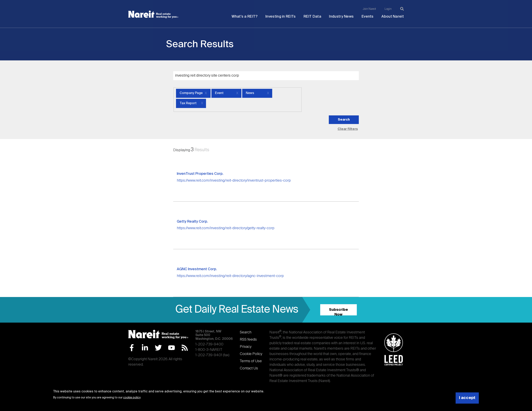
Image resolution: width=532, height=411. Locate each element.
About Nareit (393, 17)
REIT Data (312, 17)
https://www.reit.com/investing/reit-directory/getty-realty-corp (226, 228)
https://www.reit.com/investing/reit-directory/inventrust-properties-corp (234, 181)
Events (368, 17)
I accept (467, 398)
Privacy (246, 347)
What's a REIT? (244, 17)
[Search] (402, 9)
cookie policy (132, 398)
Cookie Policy (251, 354)
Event (219, 93)
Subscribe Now (338, 312)
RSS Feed (185, 348)
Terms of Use (251, 361)
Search (246, 332)
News (250, 93)
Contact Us (249, 368)
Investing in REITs (280, 17)
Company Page (191, 93)
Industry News (341, 17)
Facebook (132, 348)
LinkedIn (145, 348)
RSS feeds (248, 340)
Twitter (158, 348)
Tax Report (188, 103)
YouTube (171, 348)
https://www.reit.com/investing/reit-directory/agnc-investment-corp (230, 276)
